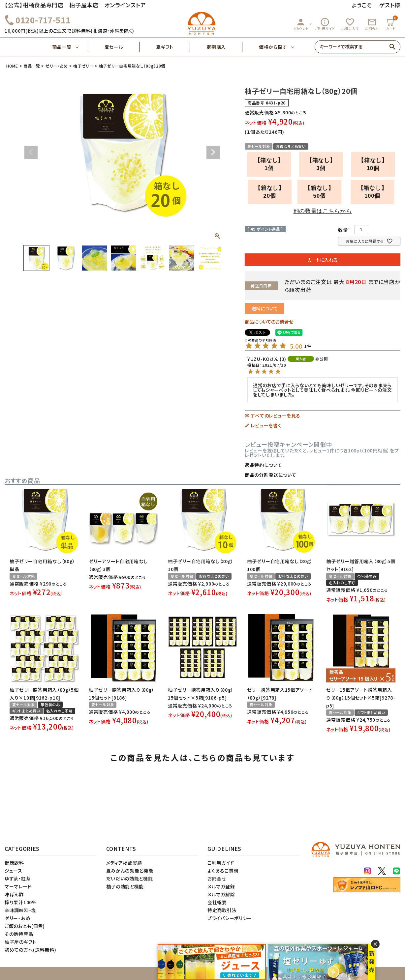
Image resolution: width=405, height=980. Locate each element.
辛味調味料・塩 (20, 910)
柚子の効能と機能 (125, 886)
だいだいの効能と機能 (130, 879)
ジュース (14, 871)
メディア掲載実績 (124, 863)
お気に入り (350, 24)
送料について (265, 308)
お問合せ (372, 24)
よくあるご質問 (223, 871)
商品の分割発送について (271, 475)
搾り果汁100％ (21, 902)
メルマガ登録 (221, 886)
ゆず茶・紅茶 (18, 879)
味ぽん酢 (14, 894)
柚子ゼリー (83, 66)
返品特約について (264, 465)
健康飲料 (14, 863)
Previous (31, 152)
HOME (12, 66)
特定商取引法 (222, 910)
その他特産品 (19, 934)
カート (391, 23)
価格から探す (273, 47)
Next (213, 152)
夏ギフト (173, 47)
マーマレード (18, 886)
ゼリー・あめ (57, 66)
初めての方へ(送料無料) (30, 950)
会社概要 (217, 902)
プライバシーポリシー (230, 918)
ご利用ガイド (325, 24)
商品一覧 (70, 47)
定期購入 (224, 47)
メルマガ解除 (221, 894)
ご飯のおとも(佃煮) (25, 926)
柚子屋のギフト (20, 942)
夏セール (122, 47)
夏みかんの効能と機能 (130, 871)
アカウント (301, 24)
